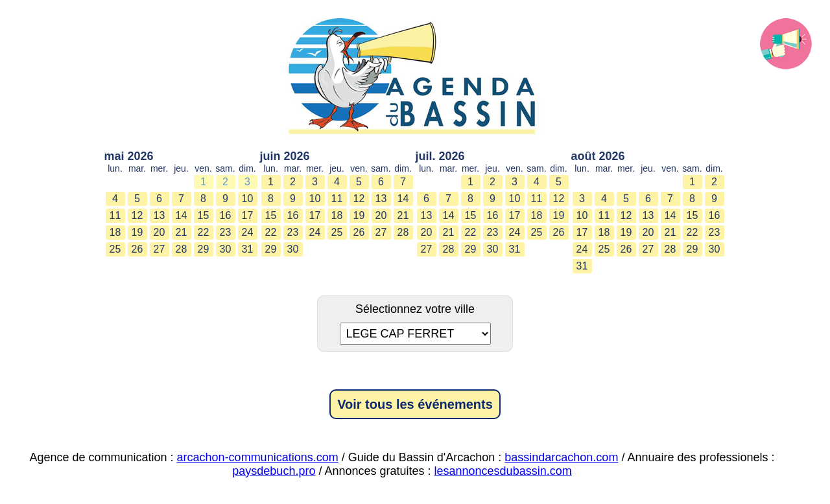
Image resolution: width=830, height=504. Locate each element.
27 (160, 249)
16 (226, 215)
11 (115, 215)
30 (226, 249)
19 (137, 232)
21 (182, 232)
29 (204, 249)
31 (248, 249)
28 (182, 249)
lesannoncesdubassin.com (503, 471)
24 (248, 232)
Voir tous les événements (415, 404)
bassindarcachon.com (561, 457)
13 (160, 215)
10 (248, 199)
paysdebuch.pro (274, 471)
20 (160, 232)
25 (115, 249)
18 (115, 232)
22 (204, 232)
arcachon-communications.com (258, 457)
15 (204, 215)
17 (248, 215)
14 (182, 215)
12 (137, 215)
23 (226, 232)
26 (137, 249)
